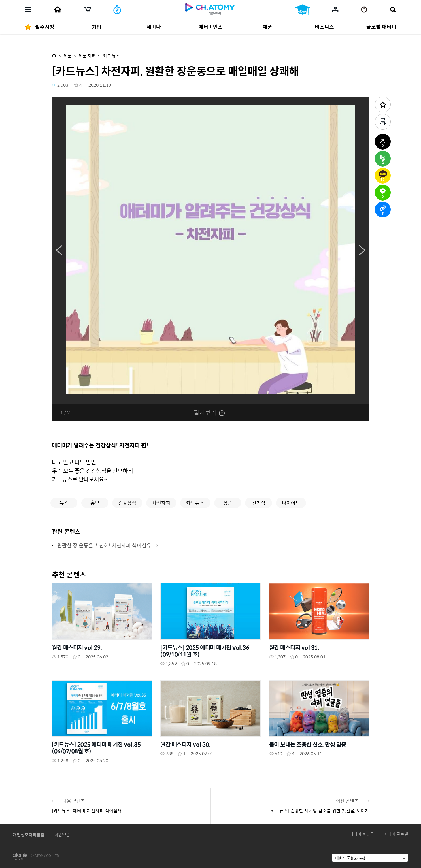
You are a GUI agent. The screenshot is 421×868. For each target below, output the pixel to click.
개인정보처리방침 (29, 834)
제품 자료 (87, 56)
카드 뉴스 (111, 56)
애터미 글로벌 (396, 834)
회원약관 (62, 834)
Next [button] (362, 250)
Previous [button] (59, 250)
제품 (67, 56)
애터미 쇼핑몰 (362, 834)
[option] (210, 250)
